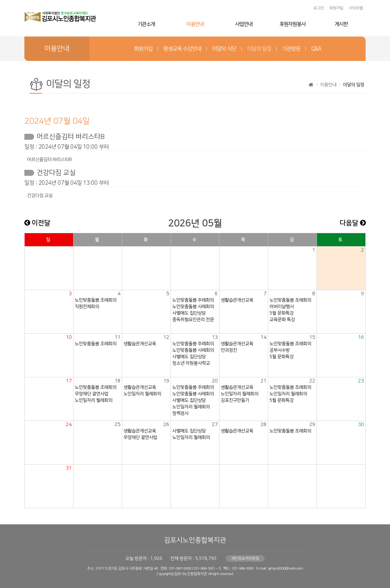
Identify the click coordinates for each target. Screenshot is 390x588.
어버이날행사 (282, 307)
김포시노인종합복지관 (195, 540)
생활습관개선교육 (237, 300)
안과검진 (229, 350)
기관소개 (146, 24)
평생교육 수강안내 (182, 49)
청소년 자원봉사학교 (191, 363)
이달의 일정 (259, 49)
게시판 (341, 24)
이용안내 (195, 24)
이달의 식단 (224, 49)
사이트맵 (356, 8)
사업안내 (244, 24)
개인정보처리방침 (245, 558)
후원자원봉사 (292, 24)
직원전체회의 (87, 307)
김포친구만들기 (235, 400)
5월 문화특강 (282, 313)
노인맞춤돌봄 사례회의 (193, 307)
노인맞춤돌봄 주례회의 (193, 300)
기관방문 (291, 49)
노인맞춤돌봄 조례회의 (96, 300)
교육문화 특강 (282, 320)
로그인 (319, 8)
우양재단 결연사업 (92, 394)
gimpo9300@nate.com (285, 568)
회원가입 (336, 8)
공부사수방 (280, 350)
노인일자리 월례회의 (94, 400)
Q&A (316, 49)
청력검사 (180, 413)
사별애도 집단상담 (189, 313)
